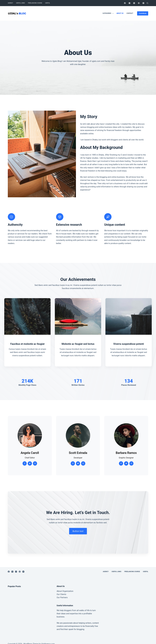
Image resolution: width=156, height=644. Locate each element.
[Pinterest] (139, 3)
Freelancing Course (35, 3)
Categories (108, 13)
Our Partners (62, 597)
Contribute (143, 13)
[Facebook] (125, 3)
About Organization (65, 591)
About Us (120, 13)
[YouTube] (143, 3)
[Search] (147, 3)
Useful (48, 3)
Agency (10, 3)
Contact (130, 13)
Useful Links (20, 3)
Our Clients (61, 594)
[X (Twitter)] (134, 3)
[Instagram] (129, 3)
